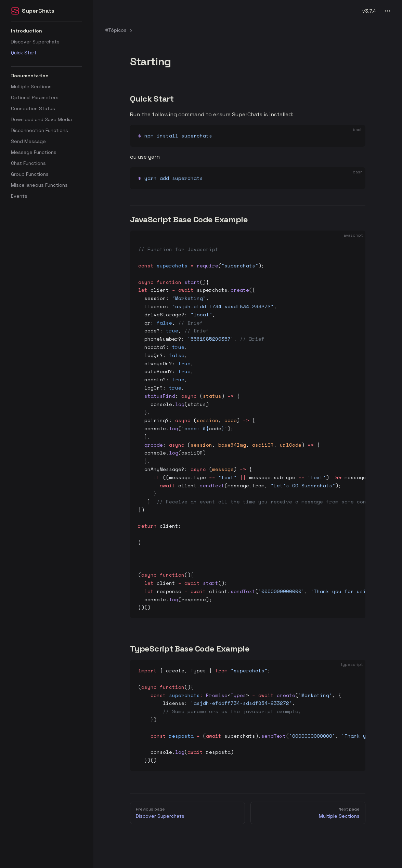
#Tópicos (119, 30)
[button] (47, 31)
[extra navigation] (388, 11)
